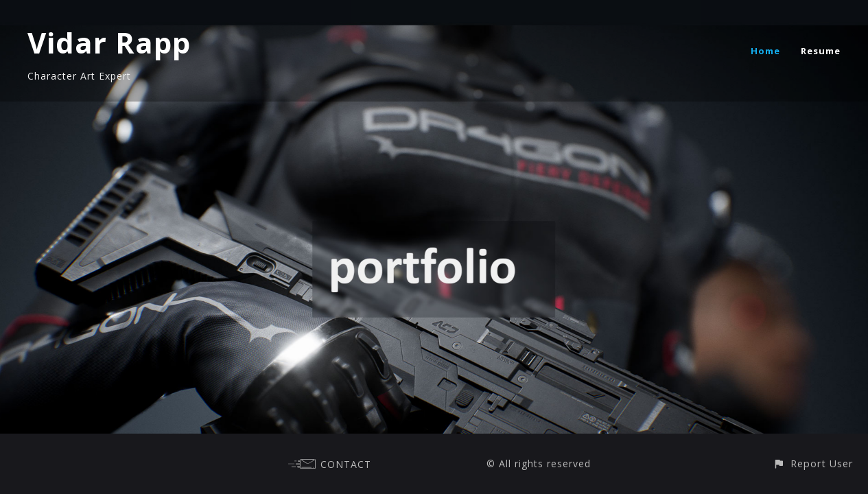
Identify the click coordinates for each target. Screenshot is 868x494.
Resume (821, 51)
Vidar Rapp (109, 42)
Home (765, 51)
